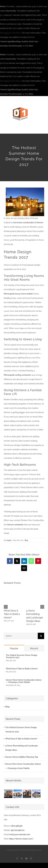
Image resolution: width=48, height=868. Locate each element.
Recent (34, 648)
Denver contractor (15, 524)
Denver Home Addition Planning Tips (22, 756)
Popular (14, 648)
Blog (26, 540)
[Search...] (21, 635)
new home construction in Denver (28, 222)
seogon (9, 540)
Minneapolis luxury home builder (18, 293)
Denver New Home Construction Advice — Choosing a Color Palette (24, 681)
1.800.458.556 (16, 825)
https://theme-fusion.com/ (21, 838)
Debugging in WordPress (11, 33)
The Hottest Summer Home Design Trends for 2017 (22, 656)
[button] (6, 606)
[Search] (41, 635)
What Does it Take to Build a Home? (12, 614)
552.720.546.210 (18, 830)
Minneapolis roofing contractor (17, 374)
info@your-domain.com (20, 834)
